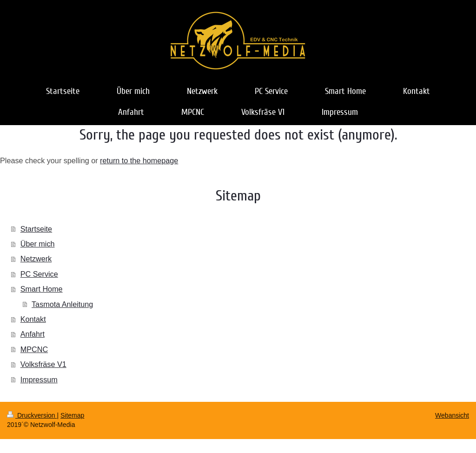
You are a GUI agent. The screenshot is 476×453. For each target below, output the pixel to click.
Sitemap (72, 415)
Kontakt (33, 319)
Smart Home (42, 289)
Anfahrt (33, 334)
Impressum (39, 380)
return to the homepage (139, 160)
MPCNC (34, 349)
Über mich (38, 244)
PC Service (39, 274)
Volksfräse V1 (43, 364)
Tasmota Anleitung (62, 304)
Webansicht (452, 415)
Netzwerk (36, 259)
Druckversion (32, 415)
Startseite (36, 229)
